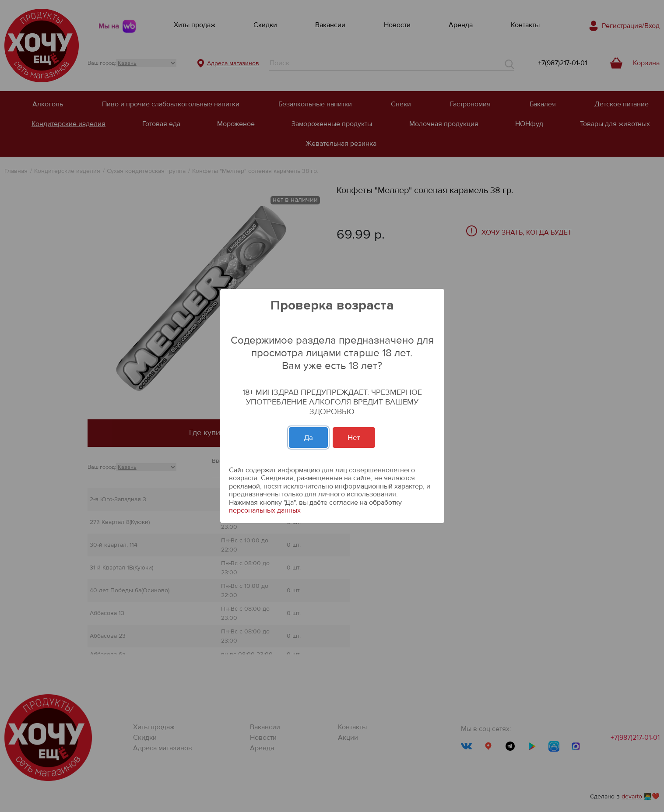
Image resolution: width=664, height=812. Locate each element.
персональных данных (265, 510)
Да (308, 438)
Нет (354, 438)
